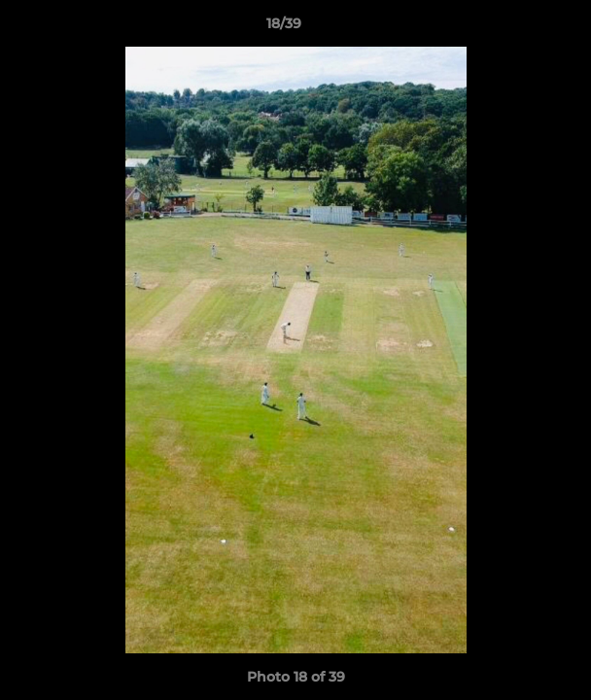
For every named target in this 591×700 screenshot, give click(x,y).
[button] (521, 28)
